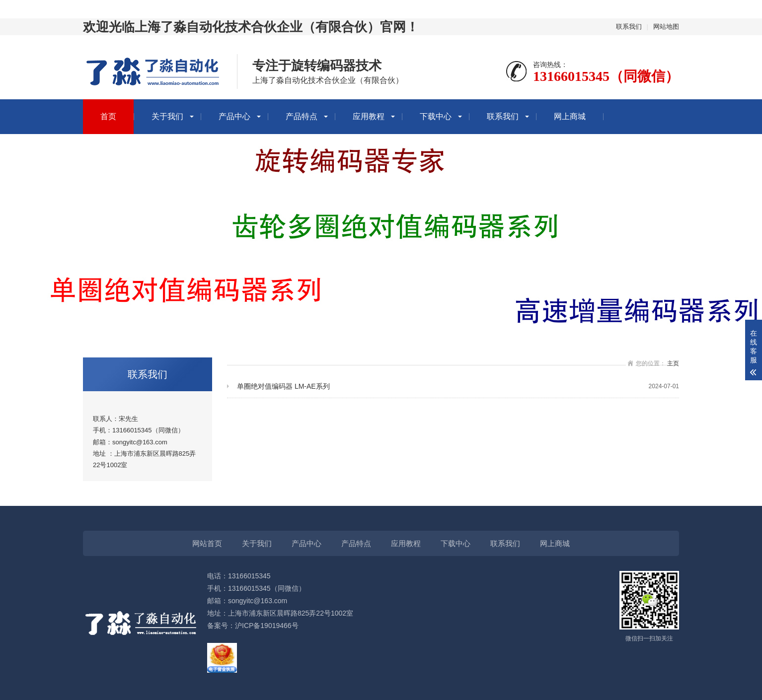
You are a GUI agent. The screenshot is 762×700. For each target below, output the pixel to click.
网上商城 (570, 116)
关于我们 (167, 116)
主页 (673, 363)
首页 (108, 116)
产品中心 (234, 116)
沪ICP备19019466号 (267, 626)
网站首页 (207, 543)
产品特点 (302, 116)
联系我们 (629, 27)
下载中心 (436, 116)
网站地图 (666, 27)
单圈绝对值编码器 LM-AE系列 (458, 386)
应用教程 (369, 116)
